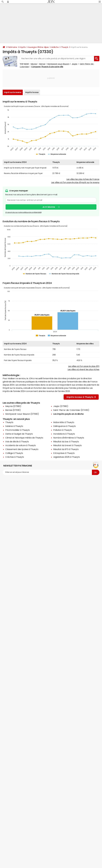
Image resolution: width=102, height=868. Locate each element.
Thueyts (65, 47)
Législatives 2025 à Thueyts (66, 457)
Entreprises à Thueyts (64, 453)
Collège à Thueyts (14, 453)
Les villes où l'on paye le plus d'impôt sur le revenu (75, 182)
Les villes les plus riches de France (83, 179)
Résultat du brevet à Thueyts (67, 445)
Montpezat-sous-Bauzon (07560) (22, 414)
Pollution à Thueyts (62, 430)
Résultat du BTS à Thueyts (66, 449)
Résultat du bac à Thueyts (66, 442)
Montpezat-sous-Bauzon (58, 64)
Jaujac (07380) (61, 406)
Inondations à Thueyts (64, 434)
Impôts (23, 47)
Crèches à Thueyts (15, 457)
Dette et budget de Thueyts (19, 434)
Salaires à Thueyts (14, 426)
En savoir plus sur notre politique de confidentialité (23, 212)
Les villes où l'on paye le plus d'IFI (84, 366)
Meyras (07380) (13, 406)
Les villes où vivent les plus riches (83, 369)
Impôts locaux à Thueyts (81, 397)
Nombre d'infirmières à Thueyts (69, 438)
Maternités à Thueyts (64, 422)
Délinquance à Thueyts (64, 426)
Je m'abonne (49, 207)
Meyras (34, 64)
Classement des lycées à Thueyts (22, 449)
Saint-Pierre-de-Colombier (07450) (71, 410)
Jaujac (75, 64)
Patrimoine (12, 47)
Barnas (42, 64)
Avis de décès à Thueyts (17, 442)
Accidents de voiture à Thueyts (21, 445)
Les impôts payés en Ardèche (68, 414)
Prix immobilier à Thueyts (18, 430)
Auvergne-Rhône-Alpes (38, 47)
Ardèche (55, 47)
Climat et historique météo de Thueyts (24, 438)
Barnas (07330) (13, 410)
